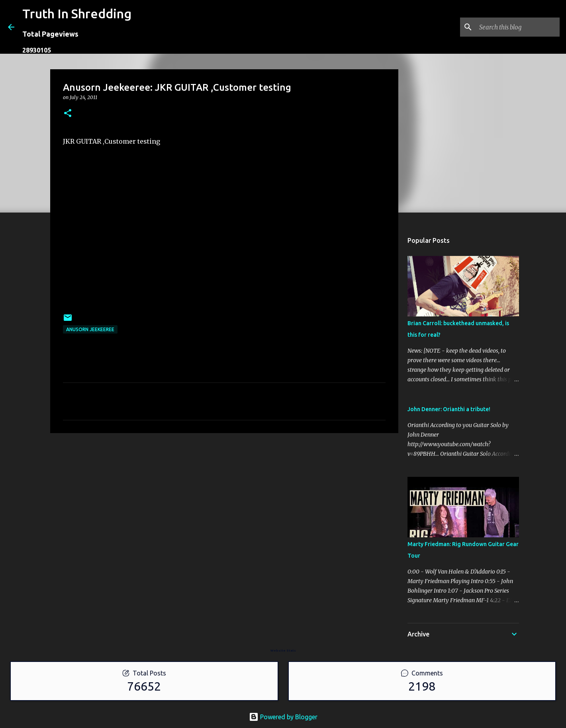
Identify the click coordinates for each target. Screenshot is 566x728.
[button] (68, 114)
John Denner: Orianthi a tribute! (449, 409)
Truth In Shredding (77, 14)
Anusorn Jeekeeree (90, 329)
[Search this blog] (518, 27)
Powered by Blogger (283, 717)
